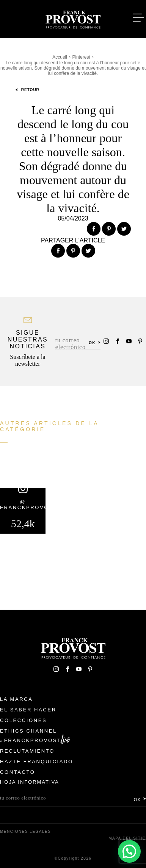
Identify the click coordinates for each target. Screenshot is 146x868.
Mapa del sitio (127, 838)
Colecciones (23, 720)
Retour (27, 90)
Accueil (60, 57)
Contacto (18, 772)
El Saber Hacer (28, 710)
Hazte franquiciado (37, 762)
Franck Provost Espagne (73, 18)
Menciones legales (25, 832)
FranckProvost (33, 740)
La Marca (16, 699)
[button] (129, 851)
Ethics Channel (28, 731)
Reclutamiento (27, 751)
